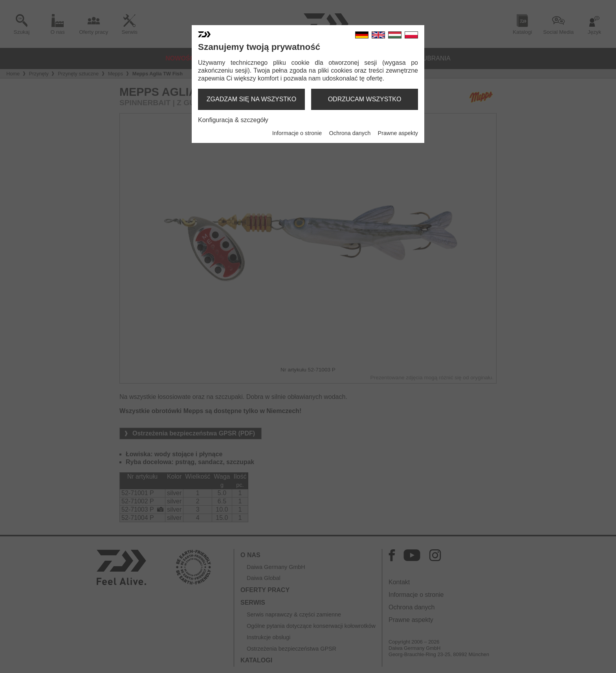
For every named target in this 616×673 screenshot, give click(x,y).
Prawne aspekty (398, 133)
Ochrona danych (350, 133)
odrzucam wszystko (365, 99)
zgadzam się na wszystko (251, 99)
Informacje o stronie (297, 133)
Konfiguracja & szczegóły (233, 120)
